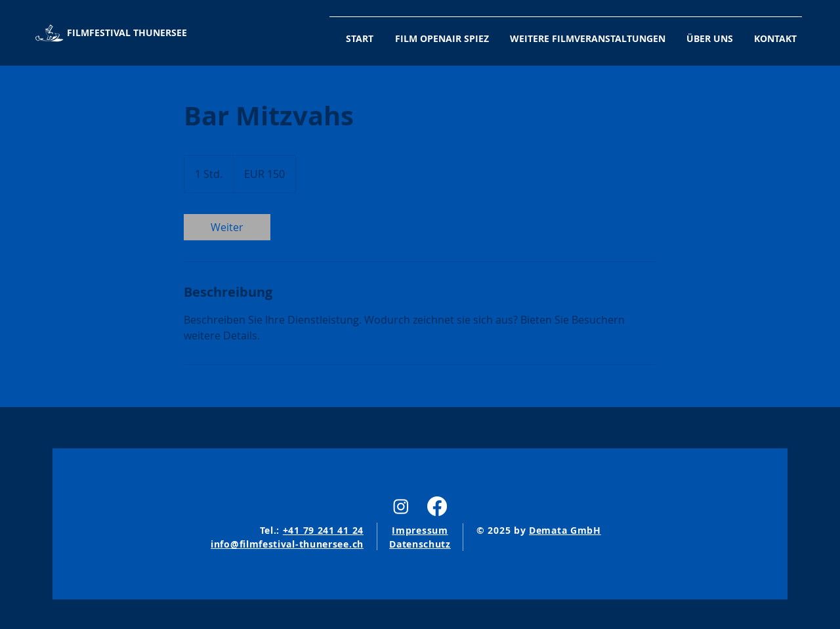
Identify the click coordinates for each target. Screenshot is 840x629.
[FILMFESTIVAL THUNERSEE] (125, 33)
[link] (227, 227)
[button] (582, 33)
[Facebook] (437, 506)
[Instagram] (401, 506)
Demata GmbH (565, 530)
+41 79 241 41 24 (323, 530)
